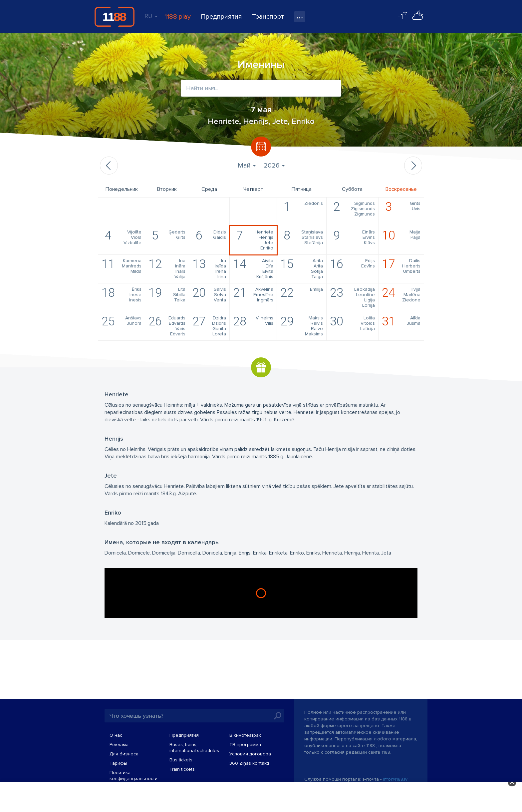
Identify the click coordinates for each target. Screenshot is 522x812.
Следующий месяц (413, 166)
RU (151, 16)
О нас (116, 735)
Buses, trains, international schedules (194, 748)
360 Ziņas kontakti (249, 763)
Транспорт (268, 17)
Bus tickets (181, 760)
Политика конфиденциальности (133, 776)
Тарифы (118, 763)
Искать (278, 716)
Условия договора (250, 754)
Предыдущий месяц (109, 166)
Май (247, 166)
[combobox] (261, 88)
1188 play (178, 17)
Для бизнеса (124, 754)
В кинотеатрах (245, 735)
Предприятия (221, 17)
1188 (115, 17)
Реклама (119, 745)
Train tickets (182, 769)
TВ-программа (245, 745)
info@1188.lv (395, 779)
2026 (274, 166)
